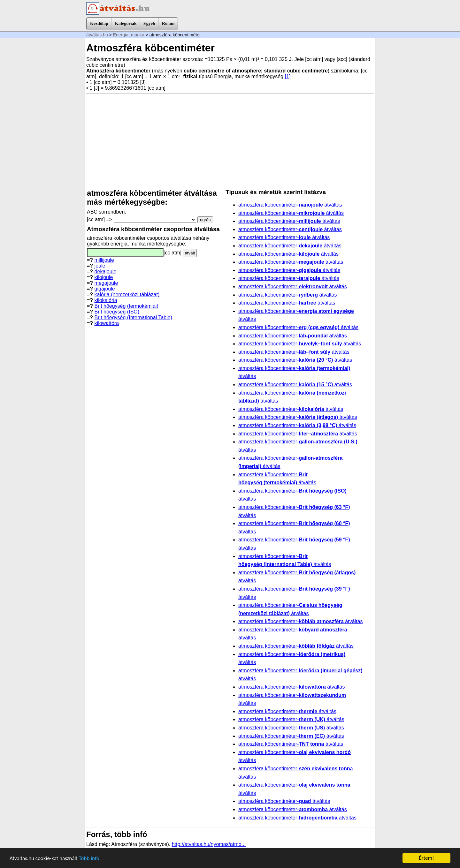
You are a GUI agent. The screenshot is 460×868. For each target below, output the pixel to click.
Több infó (89, 858)
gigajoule (105, 289)
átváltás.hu (97, 35)
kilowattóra (107, 323)
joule (100, 266)
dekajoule (106, 272)
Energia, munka (129, 35)
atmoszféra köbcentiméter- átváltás (290, 205)
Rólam (168, 23)
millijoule (104, 260)
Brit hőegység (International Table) (133, 317)
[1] (288, 76)
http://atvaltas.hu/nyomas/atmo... (209, 844)
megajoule (106, 283)
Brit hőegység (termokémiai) (126, 306)
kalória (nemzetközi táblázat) (127, 294)
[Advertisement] (230, 141)
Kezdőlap (99, 23)
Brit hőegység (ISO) (117, 312)
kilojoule (104, 277)
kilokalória (106, 300)
